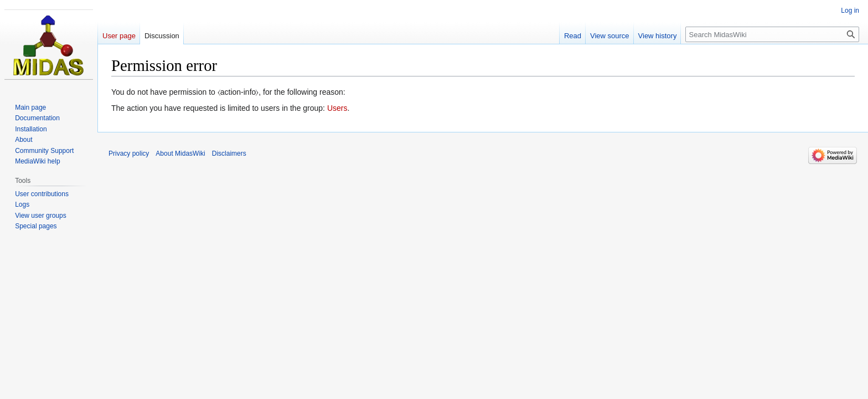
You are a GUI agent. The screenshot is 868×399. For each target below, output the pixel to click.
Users (337, 108)
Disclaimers (229, 154)
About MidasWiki (180, 154)
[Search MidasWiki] (772, 34)
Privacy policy (129, 154)
